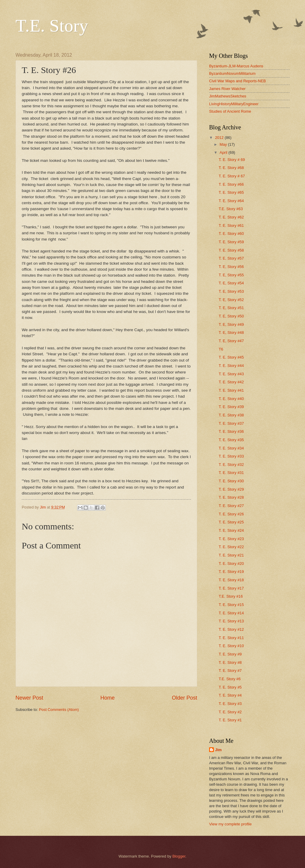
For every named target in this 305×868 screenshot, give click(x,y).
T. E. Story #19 (231, 572)
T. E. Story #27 (231, 506)
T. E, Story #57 (231, 258)
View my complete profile (230, 824)
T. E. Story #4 (230, 695)
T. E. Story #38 (231, 415)
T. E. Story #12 (231, 629)
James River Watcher (227, 89)
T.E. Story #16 (231, 596)
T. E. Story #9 (230, 654)
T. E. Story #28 (231, 497)
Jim (218, 750)
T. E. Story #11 (231, 638)
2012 (220, 138)
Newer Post (29, 698)
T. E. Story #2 (230, 712)
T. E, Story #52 (231, 300)
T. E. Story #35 (231, 440)
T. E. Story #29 (231, 489)
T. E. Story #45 (231, 357)
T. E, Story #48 (231, 333)
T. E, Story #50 (231, 316)
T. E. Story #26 (231, 514)
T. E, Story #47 (231, 341)
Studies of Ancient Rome (230, 111)
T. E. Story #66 (231, 184)
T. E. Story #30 (231, 481)
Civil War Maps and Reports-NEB (238, 81)
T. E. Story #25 (231, 522)
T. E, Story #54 (231, 283)
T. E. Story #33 (231, 456)
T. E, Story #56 (231, 267)
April (224, 152)
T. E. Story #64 (231, 201)
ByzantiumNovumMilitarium (232, 73)
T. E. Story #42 (231, 382)
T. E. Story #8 (230, 662)
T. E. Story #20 (231, 564)
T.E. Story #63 (231, 209)
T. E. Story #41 (231, 390)
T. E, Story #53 (231, 291)
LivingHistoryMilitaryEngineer (234, 104)
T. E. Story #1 (230, 720)
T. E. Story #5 (230, 687)
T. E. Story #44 (231, 366)
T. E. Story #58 (231, 250)
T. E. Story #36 (231, 431)
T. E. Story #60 (231, 234)
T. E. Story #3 (230, 704)
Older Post (185, 698)
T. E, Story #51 (231, 308)
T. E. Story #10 (231, 646)
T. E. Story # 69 (232, 160)
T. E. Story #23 (231, 539)
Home (108, 698)
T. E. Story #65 (231, 192)
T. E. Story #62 (231, 217)
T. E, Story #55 (231, 275)
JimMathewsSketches (228, 96)
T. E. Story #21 (231, 555)
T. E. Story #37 (231, 423)
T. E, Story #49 (231, 324)
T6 (221, 349)
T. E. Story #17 (231, 588)
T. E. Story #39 (231, 407)
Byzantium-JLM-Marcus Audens (236, 66)
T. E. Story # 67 (232, 176)
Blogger (179, 856)
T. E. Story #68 (231, 168)
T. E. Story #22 (231, 547)
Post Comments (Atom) (59, 710)
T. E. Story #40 (231, 399)
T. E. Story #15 (231, 605)
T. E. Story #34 (231, 448)
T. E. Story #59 (231, 242)
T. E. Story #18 (231, 580)
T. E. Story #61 (231, 225)
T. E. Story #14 (231, 613)
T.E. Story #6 (230, 679)
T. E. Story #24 (231, 530)
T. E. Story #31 (231, 473)
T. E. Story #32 (231, 465)
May (224, 144)
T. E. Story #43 (231, 374)
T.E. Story (52, 26)
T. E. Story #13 (231, 621)
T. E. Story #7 (230, 671)
